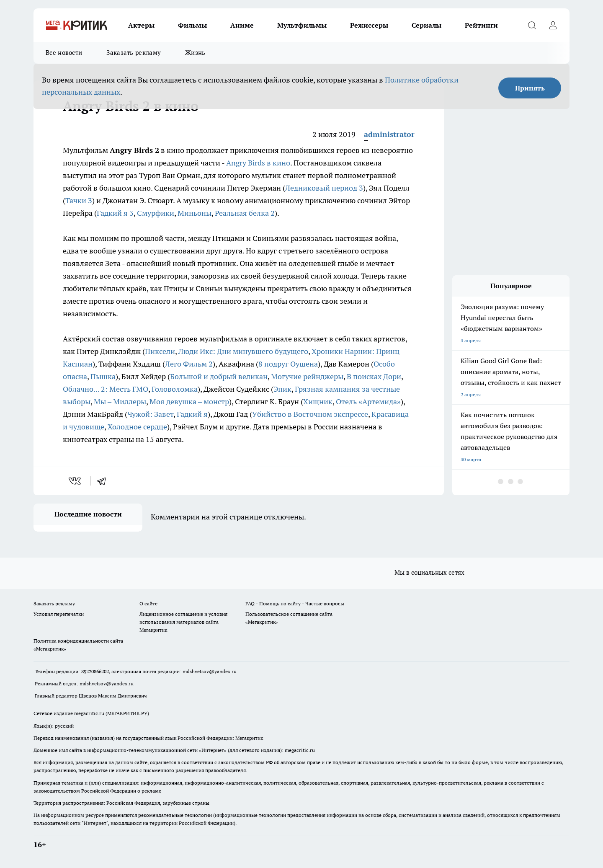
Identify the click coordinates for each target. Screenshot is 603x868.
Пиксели (160, 351)
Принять (530, 88)
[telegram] (104, 481)
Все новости (64, 53)
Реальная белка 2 (245, 213)
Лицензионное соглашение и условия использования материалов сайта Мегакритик (183, 622)
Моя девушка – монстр (189, 402)
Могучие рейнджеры (307, 376)
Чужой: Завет (150, 414)
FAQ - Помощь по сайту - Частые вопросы (295, 603)
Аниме (242, 25)
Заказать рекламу (134, 53)
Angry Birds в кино (258, 163)
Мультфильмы (302, 25)
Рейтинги (481, 25)
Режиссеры (369, 25)
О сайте (148, 603)
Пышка (103, 376)
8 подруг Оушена (288, 364)
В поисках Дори (374, 376)
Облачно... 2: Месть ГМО (106, 389)
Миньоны (195, 213)
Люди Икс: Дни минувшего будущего (243, 351)
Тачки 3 (79, 200)
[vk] (76, 481)
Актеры (141, 25)
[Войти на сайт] (553, 25)
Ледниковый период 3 (324, 188)
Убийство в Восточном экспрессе (310, 414)
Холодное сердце (137, 427)
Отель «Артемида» (368, 402)
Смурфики (156, 213)
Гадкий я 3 (115, 213)
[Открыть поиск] (532, 25)
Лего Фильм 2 (189, 364)
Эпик (282, 389)
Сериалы (426, 25)
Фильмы (192, 25)
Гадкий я (192, 414)
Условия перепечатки (59, 614)
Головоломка (175, 389)
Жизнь (195, 53)
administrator (389, 134)
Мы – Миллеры (120, 402)
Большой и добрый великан (219, 376)
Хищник (318, 402)
